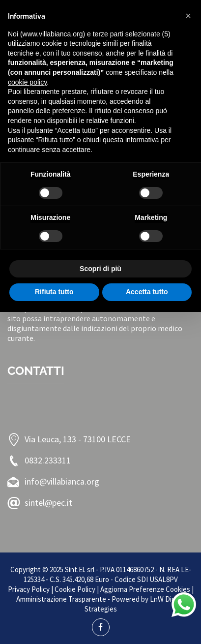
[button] (188, 16)
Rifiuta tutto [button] (54, 292)
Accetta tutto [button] (147, 292)
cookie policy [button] (27, 82)
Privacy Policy (29, 589)
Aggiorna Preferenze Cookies (145, 589)
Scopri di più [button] (100, 269)
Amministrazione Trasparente (61, 599)
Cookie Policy (75, 589)
